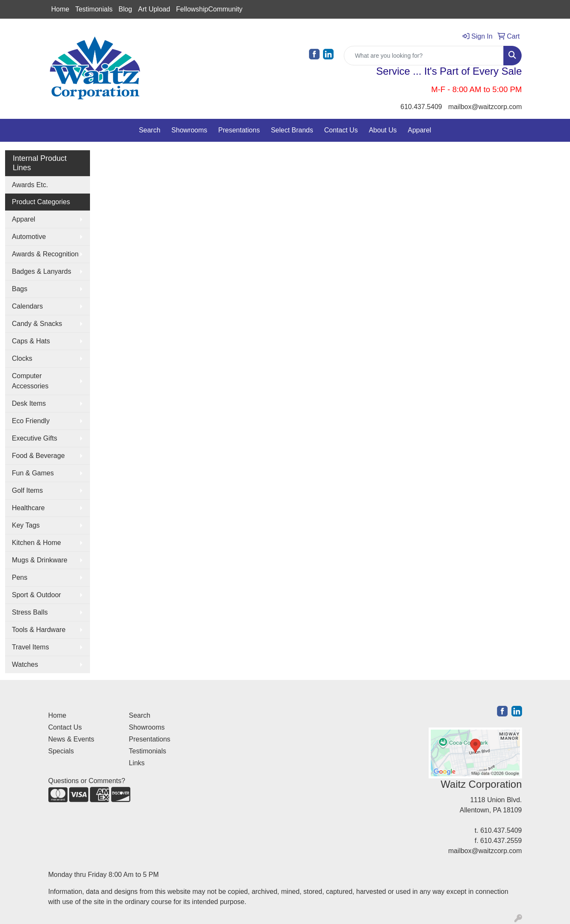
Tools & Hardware (39, 630)
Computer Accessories (30, 381)
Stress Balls (30, 612)
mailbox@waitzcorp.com (485, 107)
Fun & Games (33, 473)
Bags (20, 289)
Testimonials (94, 9)
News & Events (71, 739)
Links (137, 763)
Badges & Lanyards (42, 271)
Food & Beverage (38, 456)
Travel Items (30, 647)
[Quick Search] (424, 56)
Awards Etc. (30, 185)
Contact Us (341, 130)
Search (150, 130)
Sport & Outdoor (37, 595)
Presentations (239, 130)
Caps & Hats (31, 341)
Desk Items (29, 403)
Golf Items (27, 490)
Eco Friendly (31, 421)
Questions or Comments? (87, 781)
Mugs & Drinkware (40, 560)
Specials (61, 751)
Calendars (27, 306)
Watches (25, 664)
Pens (20, 577)
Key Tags (26, 525)
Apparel (420, 130)
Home (60, 9)
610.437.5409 (421, 107)
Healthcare (28, 508)
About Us (383, 130)
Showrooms (189, 130)
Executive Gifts (35, 438)
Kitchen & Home (37, 543)
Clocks (22, 358)
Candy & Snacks (37, 324)
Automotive (29, 237)
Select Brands (292, 130)
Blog (125, 9)
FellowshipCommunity (209, 9)
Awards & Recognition (45, 254)
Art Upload (154, 9)
